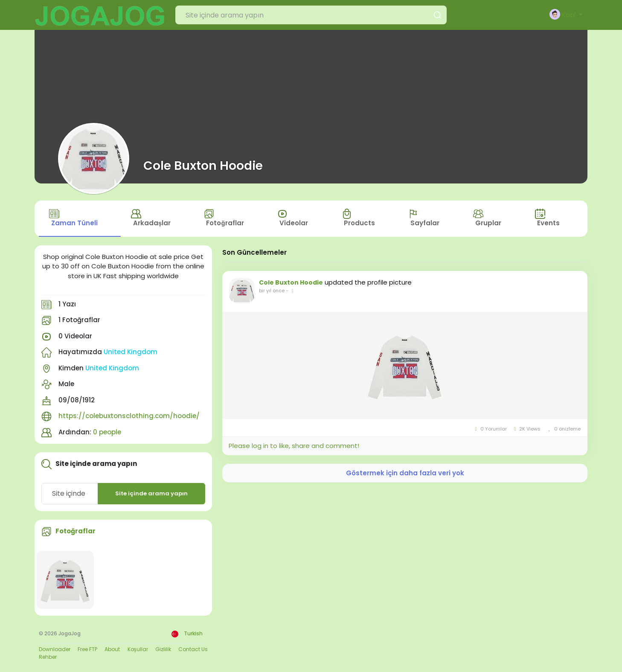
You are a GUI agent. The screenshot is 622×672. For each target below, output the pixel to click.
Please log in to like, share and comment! (294, 447)
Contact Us (193, 650)
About (112, 650)
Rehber (48, 657)
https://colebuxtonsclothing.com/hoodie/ (129, 417)
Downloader (55, 650)
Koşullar (138, 650)
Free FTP (87, 650)
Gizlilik (163, 650)
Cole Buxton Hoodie (203, 166)
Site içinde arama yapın (151, 494)
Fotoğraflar (76, 532)
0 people (107, 432)
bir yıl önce (272, 291)
